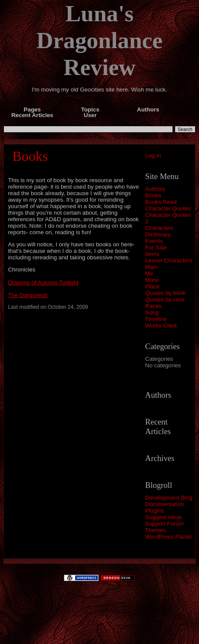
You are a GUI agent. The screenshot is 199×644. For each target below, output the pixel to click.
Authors (155, 189)
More (152, 280)
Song (152, 312)
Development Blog (169, 498)
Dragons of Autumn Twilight (43, 283)
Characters (159, 228)
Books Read (161, 202)
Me (149, 273)
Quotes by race (165, 299)
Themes (156, 530)
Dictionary (158, 234)
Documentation (165, 504)
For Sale (156, 247)
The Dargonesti (28, 295)
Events (154, 241)
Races (153, 306)
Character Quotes (168, 208)
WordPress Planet (168, 537)
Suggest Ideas (164, 517)
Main (151, 267)
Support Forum (164, 524)
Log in (153, 155)
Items (152, 254)
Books (153, 195)
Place (152, 286)
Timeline (156, 319)
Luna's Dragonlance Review (99, 40)
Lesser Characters (169, 260)
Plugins (155, 511)
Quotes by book (165, 293)
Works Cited (161, 325)
